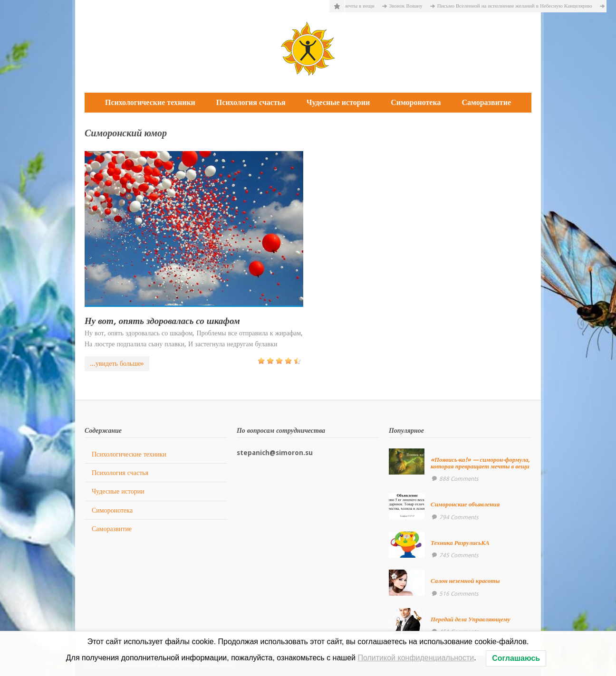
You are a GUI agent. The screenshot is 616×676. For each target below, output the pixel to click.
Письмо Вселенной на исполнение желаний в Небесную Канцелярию (518, 6)
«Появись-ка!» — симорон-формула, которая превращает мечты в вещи (480, 463)
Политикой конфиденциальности (416, 658)
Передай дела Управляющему (471, 619)
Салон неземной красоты (465, 581)
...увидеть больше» (117, 363)
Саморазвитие (486, 102)
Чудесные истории (338, 102)
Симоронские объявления (465, 504)
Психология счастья (251, 102)
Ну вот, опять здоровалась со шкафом (162, 321)
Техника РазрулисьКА (460, 543)
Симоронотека (416, 102)
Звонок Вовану (409, 6)
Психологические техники (150, 102)
